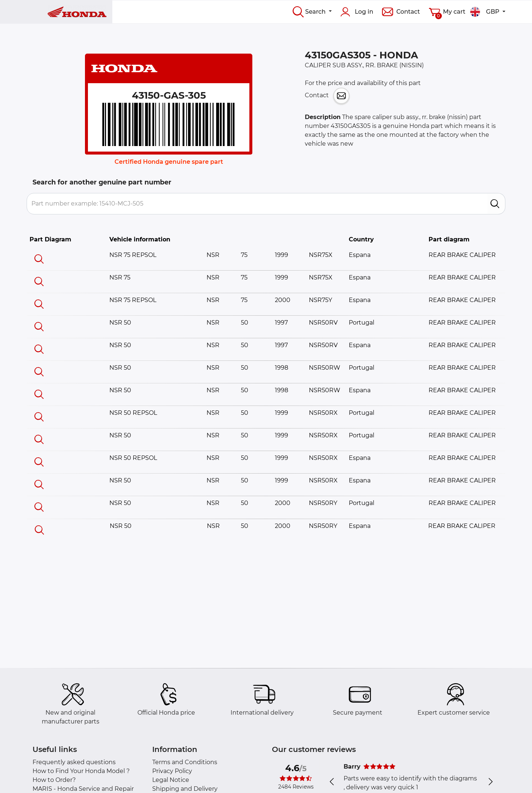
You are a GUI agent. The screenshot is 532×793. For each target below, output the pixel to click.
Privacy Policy (172, 771)
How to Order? (54, 780)
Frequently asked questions (74, 762)
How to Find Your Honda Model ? (81, 771)
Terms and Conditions (185, 762)
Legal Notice (171, 780)
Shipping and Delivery (185, 789)
